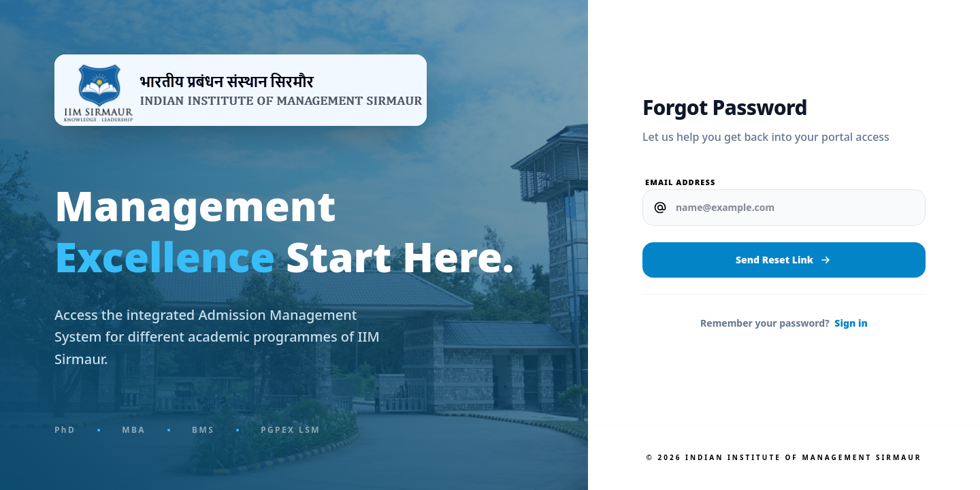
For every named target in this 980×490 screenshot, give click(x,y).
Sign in (851, 323)
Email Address (680, 182)
